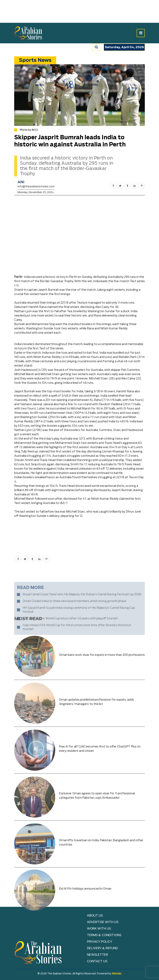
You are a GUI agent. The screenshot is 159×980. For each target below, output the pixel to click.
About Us (95, 916)
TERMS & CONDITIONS (104, 935)
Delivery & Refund (102, 948)
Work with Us (99, 929)
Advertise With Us (103, 922)
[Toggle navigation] (141, 33)
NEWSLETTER (98, 955)
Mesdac (117, 974)
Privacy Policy (100, 942)
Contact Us (97, 961)
